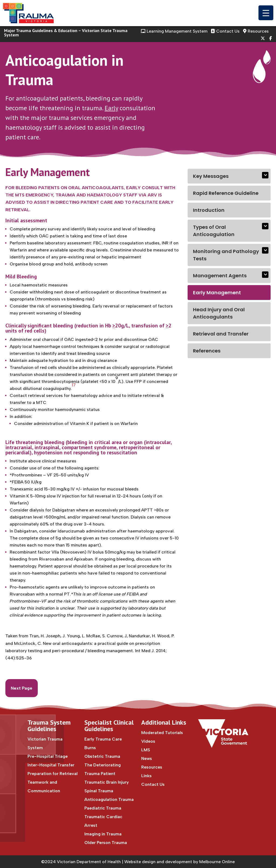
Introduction (209, 210)
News (147, 758)
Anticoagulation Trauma (109, 799)
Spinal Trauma (99, 791)
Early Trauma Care (103, 739)
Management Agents (220, 276)
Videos (148, 741)
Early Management (217, 293)
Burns (90, 748)
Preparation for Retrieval (53, 774)
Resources (256, 31)
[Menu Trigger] (266, 13)
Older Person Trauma (106, 843)
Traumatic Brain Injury (107, 782)
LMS (146, 750)
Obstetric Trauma (102, 756)
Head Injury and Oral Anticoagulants (219, 313)
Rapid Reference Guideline (226, 193)
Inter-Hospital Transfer (51, 765)
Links (146, 776)
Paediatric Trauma (103, 808)
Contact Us (225, 31)
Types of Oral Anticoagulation (214, 231)
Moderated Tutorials (162, 733)
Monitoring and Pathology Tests (226, 255)
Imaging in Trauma (103, 834)
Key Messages (211, 176)
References (207, 351)
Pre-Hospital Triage (48, 756)
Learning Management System (174, 31)
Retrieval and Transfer (221, 334)
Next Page (22, 688)
